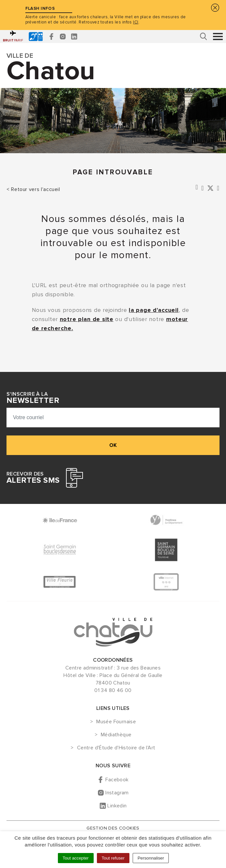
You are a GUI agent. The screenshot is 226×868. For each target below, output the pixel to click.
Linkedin (117, 806)
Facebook (117, 780)
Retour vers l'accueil (35, 189)
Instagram (117, 793)
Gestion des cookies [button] (113, 828)
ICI (136, 22)
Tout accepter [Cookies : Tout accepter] (76, 858)
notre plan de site (87, 319)
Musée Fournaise (116, 722)
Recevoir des (33, 478)
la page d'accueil (154, 310)
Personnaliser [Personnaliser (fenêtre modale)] (151, 858)
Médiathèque (116, 735)
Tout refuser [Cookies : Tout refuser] (113, 858)
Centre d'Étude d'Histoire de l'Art (116, 748)
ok (113, 445)
